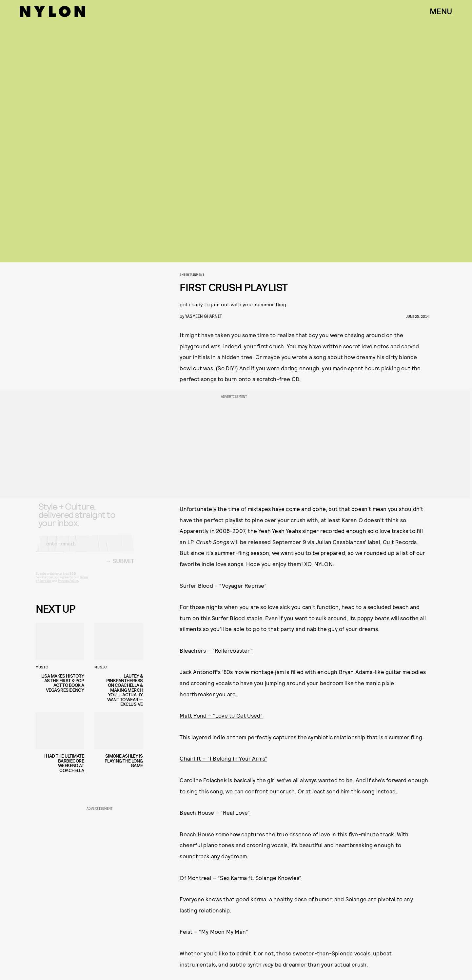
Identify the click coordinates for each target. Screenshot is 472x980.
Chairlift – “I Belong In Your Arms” (223, 758)
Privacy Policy (68, 586)
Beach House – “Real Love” (215, 812)
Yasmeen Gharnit (204, 316)
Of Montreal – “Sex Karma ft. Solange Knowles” (240, 878)
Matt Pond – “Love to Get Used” (221, 715)
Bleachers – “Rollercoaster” (216, 650)
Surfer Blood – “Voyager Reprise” (223, 585)
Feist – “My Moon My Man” (214, 931)
